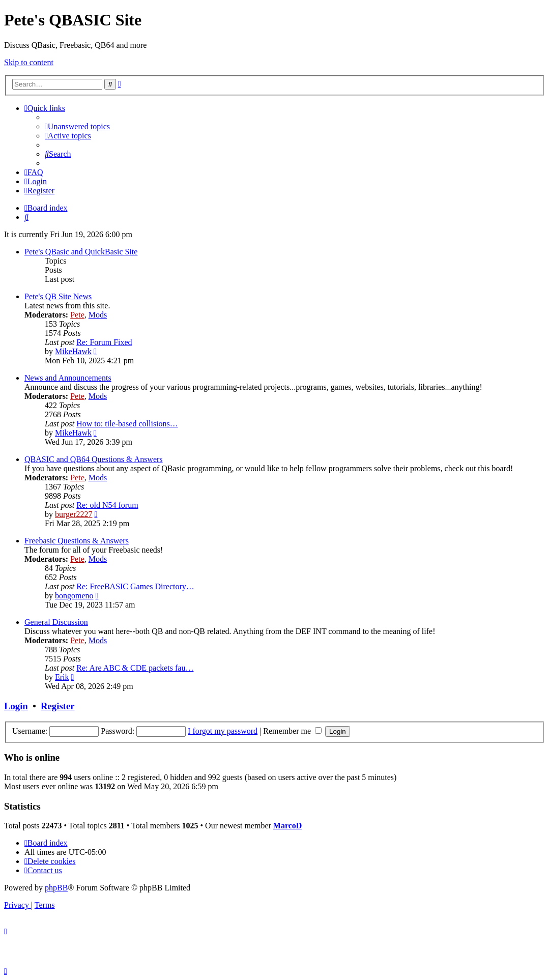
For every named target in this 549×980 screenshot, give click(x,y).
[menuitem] (77, 126)
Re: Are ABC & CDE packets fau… (135, 668)
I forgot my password (223, 731)
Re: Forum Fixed (104, 342)
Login (16, 706)
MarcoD (288, 826)
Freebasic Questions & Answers (77, 541)
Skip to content (29, 62)
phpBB (56, 888)
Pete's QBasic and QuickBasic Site (81, 252)
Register (57, 706)
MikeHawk (73, 351)
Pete (77, 315)
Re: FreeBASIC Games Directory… (135, 586)
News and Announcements (68, 378)
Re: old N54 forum (107, 505)
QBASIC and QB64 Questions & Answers (94, 459)
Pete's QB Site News (58, 296)
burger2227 (74, 514)
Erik (62, 677)
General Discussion (56, 622)
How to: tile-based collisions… (127, 424)
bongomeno (74, 596)
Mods (98, 315)
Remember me (292, 731)
